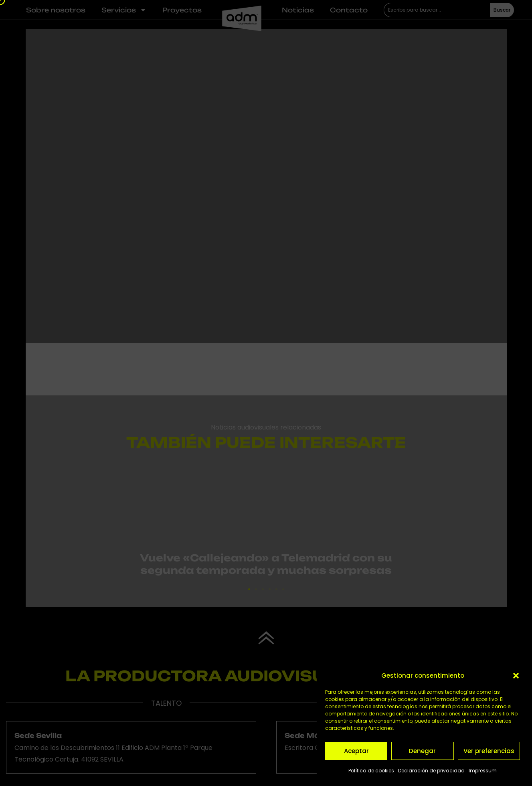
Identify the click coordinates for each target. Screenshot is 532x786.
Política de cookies (371, 771)
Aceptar (356, 751)
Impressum (483, 771)
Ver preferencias (489, 751)
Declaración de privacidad (431, 771)
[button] (516, 676)
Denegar (422, 751)
